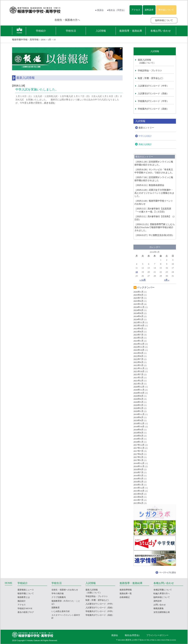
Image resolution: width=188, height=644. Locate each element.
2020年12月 (139, 387)
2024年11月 (139, 307)
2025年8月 (138, 295)
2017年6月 (138, 454)
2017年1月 (138, 460)
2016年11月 (139, 466)
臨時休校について (164, 20)
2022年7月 (138, 359)
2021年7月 (138, 374)
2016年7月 (138, 472)
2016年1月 (138, 485)
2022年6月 (138, 362)
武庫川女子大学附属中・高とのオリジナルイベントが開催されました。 (154, 193)
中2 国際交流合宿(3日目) (154, 235)
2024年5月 (138, 319)
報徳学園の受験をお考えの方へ (29, 20)
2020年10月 (139, 393)
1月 (49, 40)
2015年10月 (139, 491)
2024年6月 (138, 316)
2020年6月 (138, 399)
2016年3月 (138, 479)
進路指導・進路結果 (131, 31)
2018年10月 (139, 427)
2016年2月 (138, 482)
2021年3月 (138, 378)
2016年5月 (138, 476)
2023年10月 (139, 325)
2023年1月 (138, 341)
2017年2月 (138, 457)
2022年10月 (139, 350)
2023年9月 (138, 329)
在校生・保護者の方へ (67, 20)
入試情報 (101, 31)
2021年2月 (138, 381)
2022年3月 (138, 365)
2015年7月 (138, 500)
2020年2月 (138, 408)
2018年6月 (138, 436)
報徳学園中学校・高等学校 (25, 40)
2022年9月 (138, 353)
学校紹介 (41, 31)
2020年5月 (138, 402)
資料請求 (149, 10)
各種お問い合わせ (161, 31)
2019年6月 (138, 417)
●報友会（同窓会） (117, 10)
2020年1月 (138, 411)
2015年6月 (138, 503)
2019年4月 (138, 420)
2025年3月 (138, 304)
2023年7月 (138, 335)
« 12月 (143, 280)
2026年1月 (138, 292)
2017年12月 (139, 445)
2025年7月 (138, 298)
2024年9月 (138, 310)
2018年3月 (138, 439)
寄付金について (166, 10)
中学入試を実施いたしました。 (37, 89)
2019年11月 (139, 414)
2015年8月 (138, 497)
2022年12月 (139, 344)
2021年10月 (139, 371)
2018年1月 (138, 442)
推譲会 (115, 635)
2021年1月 (138, 384)
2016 (43, 40)
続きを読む (50, 103)
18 (137, 272)
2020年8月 (138, 396)
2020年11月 (139, 390)
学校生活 (71, 31)
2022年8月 (138, 356)
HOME (8, 583)
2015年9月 (138, 494)
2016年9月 (138, 469)
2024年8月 (138, 313)
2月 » (167, 280)
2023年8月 (138, 332)
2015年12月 (139, 488)
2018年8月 (138, 433)
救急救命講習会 (149, 185)
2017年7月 (138, 451)
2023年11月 (139, 322)
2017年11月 (139, 448)
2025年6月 (138, 301)
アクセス (136, 10)
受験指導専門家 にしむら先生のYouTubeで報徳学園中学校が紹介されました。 (155, 227)
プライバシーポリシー (157, 635)
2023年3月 (138, 338)
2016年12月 (139, 463)
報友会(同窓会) (132, 635)
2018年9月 (138, 430)
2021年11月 (139, 368)
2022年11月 (139, 347)
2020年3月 (138, 405)
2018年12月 (139, 423)
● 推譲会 (99, 10)
